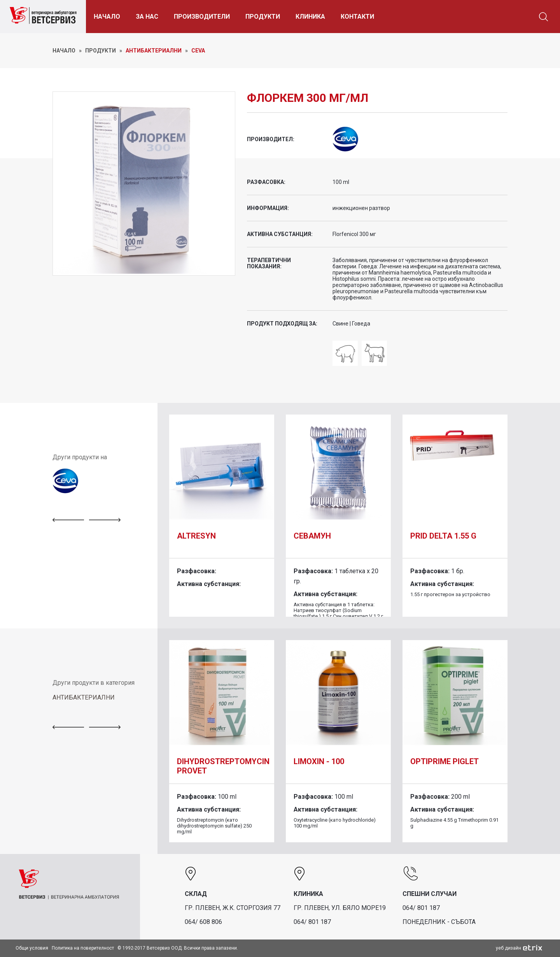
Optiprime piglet (444, 761)
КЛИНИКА (315, 17)
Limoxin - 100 (319, 761)
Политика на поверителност (83, 948)
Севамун (312, 536)
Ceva (198, 51)
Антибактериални (154, 51)
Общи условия (32, 948)
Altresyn (196, 536)
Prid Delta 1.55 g (443, 536)
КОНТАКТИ (362, 17)
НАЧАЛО (112, 17)
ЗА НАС (152, 17)
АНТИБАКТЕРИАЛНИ (84, 697)
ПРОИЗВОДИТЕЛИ (206, 17)
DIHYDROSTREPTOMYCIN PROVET (223, 766)
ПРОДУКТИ (267, 17)
